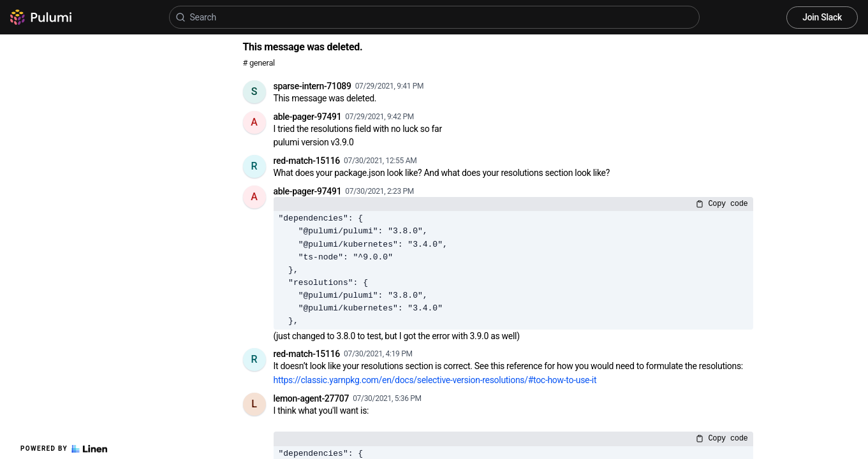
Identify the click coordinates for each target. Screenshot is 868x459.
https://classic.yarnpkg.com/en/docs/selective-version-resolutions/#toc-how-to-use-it (435, 380)
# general (259, 63)
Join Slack (822, 17)
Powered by (64, 449)
